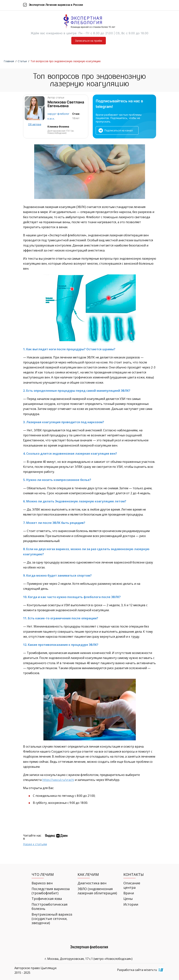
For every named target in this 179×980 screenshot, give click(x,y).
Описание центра (132, 885)
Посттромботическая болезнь (50, 907)
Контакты (134, 874)
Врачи (129, 893)
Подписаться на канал (119, 130)
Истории (131, 904)
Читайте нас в (32, 837)
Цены (128, 899)
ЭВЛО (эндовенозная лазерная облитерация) (97, 891)
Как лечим (88, 874)
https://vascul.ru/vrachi (58, 780)
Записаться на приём (89, 41)
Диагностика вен (92, 883)
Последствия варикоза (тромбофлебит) (51, 891)
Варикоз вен (42, 883)
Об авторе (35, 124)
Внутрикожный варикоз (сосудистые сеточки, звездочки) (52, 919)
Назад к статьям (35, 844)
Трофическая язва (47, 899)
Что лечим (43, 874)
